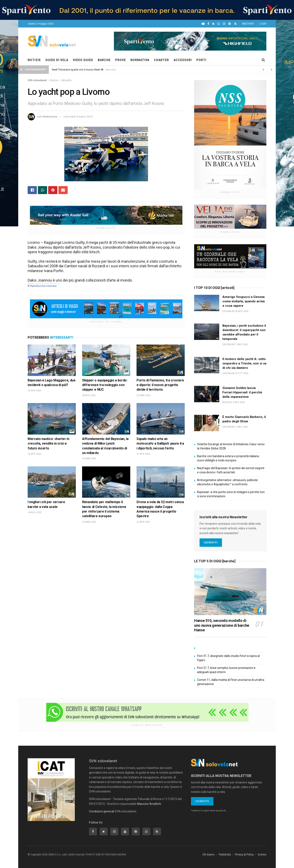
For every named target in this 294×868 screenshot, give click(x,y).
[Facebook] (208, 24)
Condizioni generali (102, 811)
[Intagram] (224, 24)
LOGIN (263, 24)
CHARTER (161, 60)
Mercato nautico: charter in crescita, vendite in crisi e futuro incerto (48, 444)
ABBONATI (248, 24)
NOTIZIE (34, 60)
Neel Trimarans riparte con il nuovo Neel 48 (78, 70)
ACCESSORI (183, 60)
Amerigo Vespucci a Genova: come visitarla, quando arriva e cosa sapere (244, 301)
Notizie (54, 80)
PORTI (201, 60)
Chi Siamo (209, 854)
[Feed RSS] (235, 24)
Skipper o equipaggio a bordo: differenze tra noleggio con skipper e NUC (105, 385)
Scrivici (262, 854)
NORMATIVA (140, 60)
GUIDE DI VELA (57, 60)
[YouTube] (203, 24)
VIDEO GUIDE (83, 60)
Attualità (66, 80)
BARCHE (104, 60)
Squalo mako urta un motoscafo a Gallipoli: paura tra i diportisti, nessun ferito (160, 444)
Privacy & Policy (244, 854)
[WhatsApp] (219, 24)
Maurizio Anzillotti (149, 804)
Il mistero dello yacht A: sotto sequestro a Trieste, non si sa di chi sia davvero (244, 363)
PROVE (121, 60)
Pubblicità (225, 854)
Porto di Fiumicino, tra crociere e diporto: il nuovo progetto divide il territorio (160, 385)
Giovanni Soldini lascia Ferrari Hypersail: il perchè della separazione (242, 392)
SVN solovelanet (37, 80)
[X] (213, 24)
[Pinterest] (230, 24)
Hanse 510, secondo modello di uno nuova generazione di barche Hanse (222, 625)
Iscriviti (211, 542)
